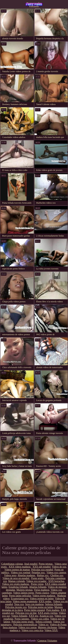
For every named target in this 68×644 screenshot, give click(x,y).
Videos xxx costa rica (32, 630)
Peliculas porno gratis (23, 622)
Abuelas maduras (27, 575)
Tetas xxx (19, 604)
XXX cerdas (45, 601)
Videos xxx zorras (27, 627)
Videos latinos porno (24, 593)
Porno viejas (37, 584)
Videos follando (19, 616)
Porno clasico (42, 593)
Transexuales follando (34, 5)
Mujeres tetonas (25, 590)
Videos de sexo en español (16, 578)
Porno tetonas (46, 564)
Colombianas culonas (12, 564)
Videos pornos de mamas (17, 570)
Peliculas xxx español (42, 570)
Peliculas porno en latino (41, 607)
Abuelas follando (38, 587)
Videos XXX (51, 630)
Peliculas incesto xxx (16, 607)
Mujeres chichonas (47, 627)
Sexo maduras (10, 627)
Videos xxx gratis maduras (16, 584)
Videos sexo (10, 575)
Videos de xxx (59, 567)
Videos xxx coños (40, 619)
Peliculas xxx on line (26, 613)
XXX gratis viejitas (48, 613)
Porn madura (53, 610)
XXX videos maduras (20, 567)
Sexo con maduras (35, 604)
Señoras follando (54, 604)
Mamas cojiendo (17, 581)
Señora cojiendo (44, 622)
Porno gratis (38, 578)
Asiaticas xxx (46, 616)
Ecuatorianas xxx (20, 599)
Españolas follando (18, 587)
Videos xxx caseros (56, 572)
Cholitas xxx (57, 575)
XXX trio (33, 616)
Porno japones (22, 619)
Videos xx (43, 625)
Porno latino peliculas (20, 596)
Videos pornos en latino (42, 599)
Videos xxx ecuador (37, 581)
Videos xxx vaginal (20, 572)
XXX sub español (42, 567)
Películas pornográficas (25, 625)
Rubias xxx (43, 575)
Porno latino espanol (35, 610)
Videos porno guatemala (25, 601)
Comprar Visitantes (47, 641)
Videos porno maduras (44, 596)
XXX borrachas (56, 581)
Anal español (31, 564)
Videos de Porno (58, 625)
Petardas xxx (38, 572)
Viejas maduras (42, 590)
